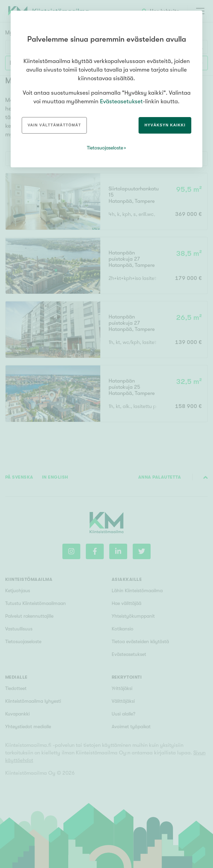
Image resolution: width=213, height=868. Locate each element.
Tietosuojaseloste (105, 148)
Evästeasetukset (121, 101)
